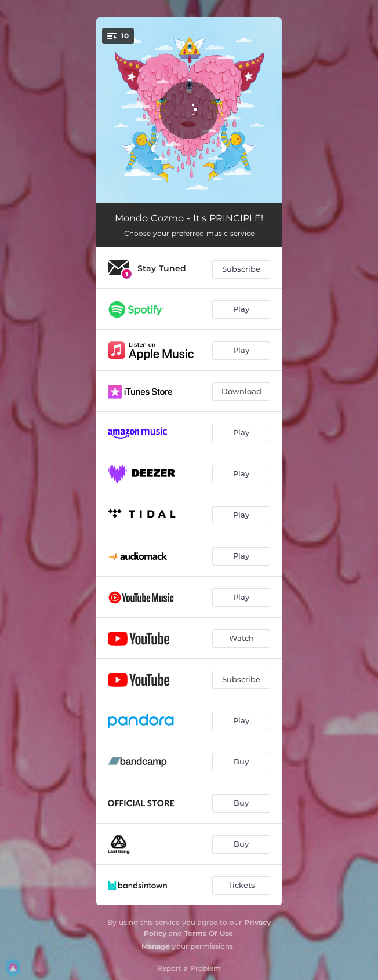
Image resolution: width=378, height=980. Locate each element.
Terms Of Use (209, 933)
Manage (156, 946)
